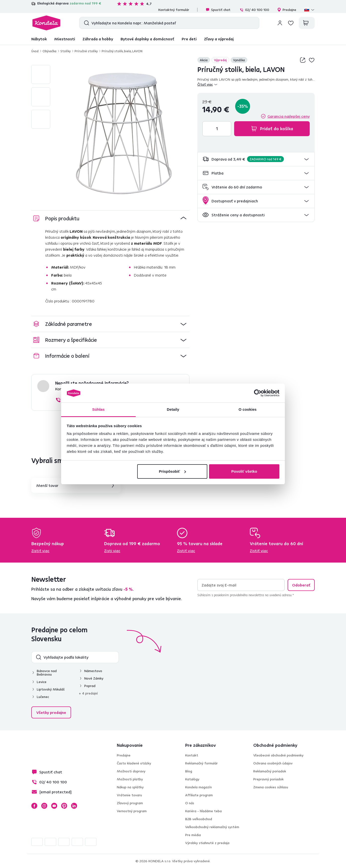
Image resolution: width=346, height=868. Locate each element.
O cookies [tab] (248, 409)
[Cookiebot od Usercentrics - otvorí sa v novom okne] (258, 393)
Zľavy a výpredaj (219, 39)
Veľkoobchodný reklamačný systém (212, 827)
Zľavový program (130, 803)
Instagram (44, 806)
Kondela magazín (198, 787)
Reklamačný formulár (201, 763)
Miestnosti (65, 39)
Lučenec (43, 697)
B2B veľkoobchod (199, 819)
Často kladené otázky (134, 763)
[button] (256, 159)
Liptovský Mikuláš (51, 689)
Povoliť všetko (244, 471)
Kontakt (192, 755)
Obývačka (49, 51)
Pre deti (189, 39)
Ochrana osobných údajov (273, 763)
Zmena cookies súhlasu (271, 787)
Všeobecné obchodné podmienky (278, 755)
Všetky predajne (51, 712)
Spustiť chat (218, 10)
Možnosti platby (130, 779)
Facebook (34, 806)
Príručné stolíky (86, 51)
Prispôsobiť (172, 471)
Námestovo (93, 671)
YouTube (54, 806)
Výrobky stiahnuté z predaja (207, 843)
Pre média (193, 835)
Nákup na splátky (130, 787)
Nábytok (39, 39)
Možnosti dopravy (131, 771)
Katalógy (192, 779)
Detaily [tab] (173, 409)
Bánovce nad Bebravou (47, 673)
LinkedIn (74, 806)
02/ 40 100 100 (254, 10)
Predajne (287, 10)
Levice (42, 682)
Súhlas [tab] (98, 409)
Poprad (90, 686)
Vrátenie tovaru (129, 795)
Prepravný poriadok (268, 779)
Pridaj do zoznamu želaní (312, 60)
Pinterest (64, 806)
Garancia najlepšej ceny (289, 116)
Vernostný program (132, 811)
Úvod (35, 51)
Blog (189, 771)
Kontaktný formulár (174, 10)
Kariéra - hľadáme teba (203, 811)
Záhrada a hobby (98, 39)
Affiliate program (199, 795)
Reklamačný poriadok (270, 771)
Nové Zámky (94, 678)
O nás (190, 803)
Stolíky (65, 51)
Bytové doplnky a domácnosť (147, 39)
